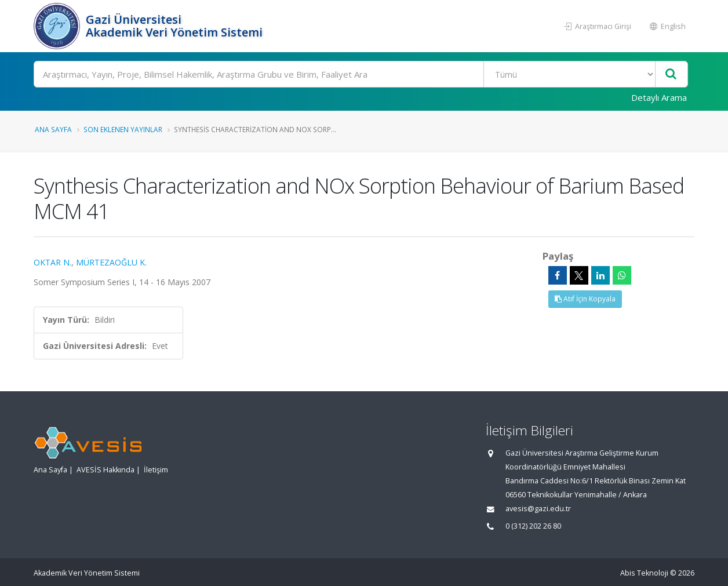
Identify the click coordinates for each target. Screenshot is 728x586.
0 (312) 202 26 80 (533, 526)
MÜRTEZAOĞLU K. (111, 262)
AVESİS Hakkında (105, 470)
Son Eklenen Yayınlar (123, 129)
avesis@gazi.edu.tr (538, 509)
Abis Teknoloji (644, 573)
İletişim (156, 470)
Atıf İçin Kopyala (585, 299)
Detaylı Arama (659, 97)
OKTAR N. (52, 262)
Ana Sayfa (53, 129)
